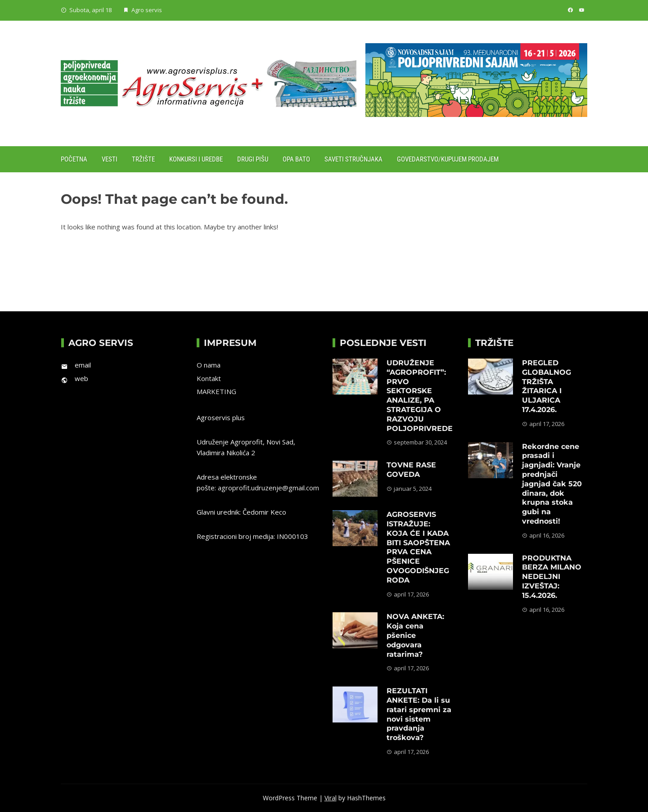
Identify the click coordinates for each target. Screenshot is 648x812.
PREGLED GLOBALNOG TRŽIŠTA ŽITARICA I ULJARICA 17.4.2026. (547, 386)
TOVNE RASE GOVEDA (411, 470)
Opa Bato (296, 159)
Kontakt (209, 378)
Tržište (143, 159)
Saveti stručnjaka (353, 159)
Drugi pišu (253, 159)
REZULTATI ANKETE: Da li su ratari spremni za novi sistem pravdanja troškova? (419, 714)
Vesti (110, 159)
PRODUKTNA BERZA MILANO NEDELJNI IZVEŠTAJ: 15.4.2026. (552, 577)
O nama (209, 365)
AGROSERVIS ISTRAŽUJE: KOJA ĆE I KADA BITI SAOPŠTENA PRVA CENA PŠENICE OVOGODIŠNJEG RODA (418, 547)
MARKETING (216, 391)
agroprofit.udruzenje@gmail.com (268, 488)
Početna (74, 159)
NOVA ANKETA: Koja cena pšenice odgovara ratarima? (415, 635)
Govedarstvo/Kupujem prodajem (448, 159)
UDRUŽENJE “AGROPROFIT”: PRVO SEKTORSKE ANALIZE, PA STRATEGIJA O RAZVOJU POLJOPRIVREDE (420, 396)
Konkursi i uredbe (196, 159)
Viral (331, 798)
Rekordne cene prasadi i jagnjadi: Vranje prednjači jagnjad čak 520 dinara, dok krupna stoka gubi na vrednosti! (552, 484)
